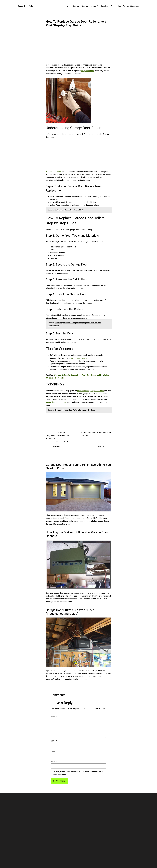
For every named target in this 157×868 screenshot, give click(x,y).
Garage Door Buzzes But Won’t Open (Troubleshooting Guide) (70, 612)
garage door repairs (79, 358)
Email (53, 751)
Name (54, 741)
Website (54, 762)
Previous (57, 446)
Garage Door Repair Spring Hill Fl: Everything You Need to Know (78, 466)
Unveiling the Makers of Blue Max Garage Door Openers (77, 534)
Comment (55, 716)
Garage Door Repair (53, 436)
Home (68, 6)
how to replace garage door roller (90, 391)
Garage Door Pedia (26, 6)
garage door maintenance (56, 402)
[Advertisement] (78, 47)
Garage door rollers (53, 172)
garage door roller (87, 71)
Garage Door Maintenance (97, 433)
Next (100, 446)
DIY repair (84, 433)
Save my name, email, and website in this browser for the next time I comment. (78, 773)
